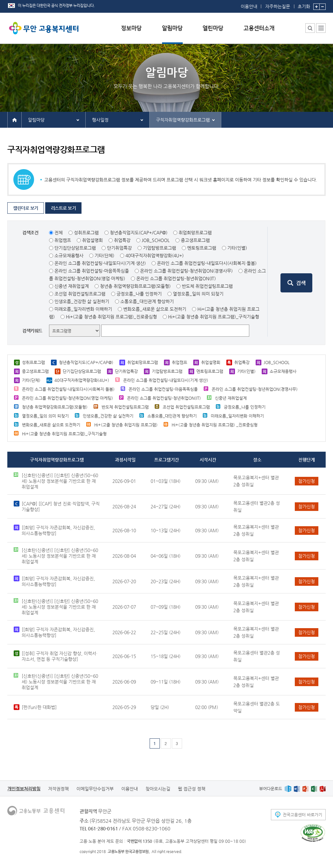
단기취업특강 (119, 248)
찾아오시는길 (158, 789)
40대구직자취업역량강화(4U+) (155, 255)
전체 (59, 233)
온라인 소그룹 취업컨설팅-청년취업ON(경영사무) (186, 271)
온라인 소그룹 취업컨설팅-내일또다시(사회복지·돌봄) (207, 263)
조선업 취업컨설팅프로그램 (80, 294)
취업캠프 (63, 240)
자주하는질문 (278, 6)
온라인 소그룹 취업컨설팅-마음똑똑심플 (92, 271)
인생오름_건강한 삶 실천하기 (82, 301)
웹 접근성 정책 (192, 789)
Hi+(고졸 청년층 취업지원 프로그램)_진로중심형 (111, 317)
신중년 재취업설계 (72, 286)
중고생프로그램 (195, 240)
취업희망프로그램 (195, 233)
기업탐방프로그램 (159, 248)
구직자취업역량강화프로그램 (183, 120)
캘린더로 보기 (26, 208)
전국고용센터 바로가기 (302, 815)
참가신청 (307, 481)
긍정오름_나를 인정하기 (139, 294)
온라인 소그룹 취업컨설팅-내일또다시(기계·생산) (100, 263)
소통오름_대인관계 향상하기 (147, 301)
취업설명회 (92, 240)
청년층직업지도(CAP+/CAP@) (139, 233)
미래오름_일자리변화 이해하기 (83, 309)
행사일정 (100, 120)
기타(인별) (237, 248)
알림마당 (36, 120)
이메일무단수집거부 (95, 789)
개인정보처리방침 (24, 789)
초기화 (304, 4)
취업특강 (122, 240)
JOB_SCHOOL (156, 240)
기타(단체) (104, 255)
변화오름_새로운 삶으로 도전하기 (155, 309)
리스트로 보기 (64, 208)
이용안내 (249, 6)
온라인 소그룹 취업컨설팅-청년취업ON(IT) (176, 278)
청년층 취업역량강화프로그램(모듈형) (135, 286)
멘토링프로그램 (202, 248)
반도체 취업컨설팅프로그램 (207, 286)
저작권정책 (58, 789)
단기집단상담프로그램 (75, 248)
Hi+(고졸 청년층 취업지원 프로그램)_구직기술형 (214, 317)
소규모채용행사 (69, 255)
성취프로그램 (86, 233)
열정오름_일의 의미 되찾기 (198, 294)
